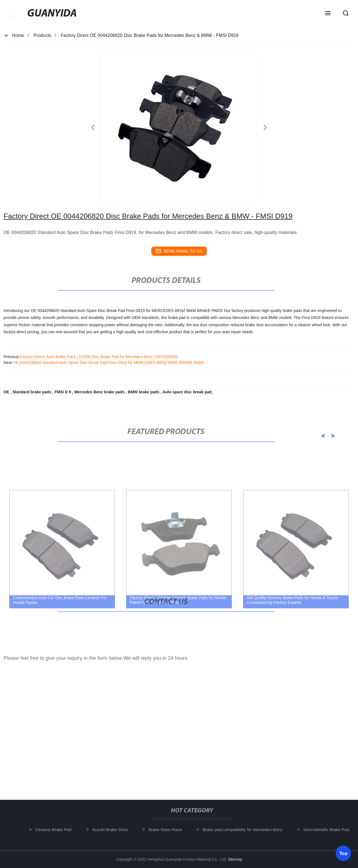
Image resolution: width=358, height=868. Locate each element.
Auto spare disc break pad (187, 392)
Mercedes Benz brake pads (100, 392)
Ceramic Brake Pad (56, 830)
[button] (328, 14)
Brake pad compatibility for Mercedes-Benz (246, 830)
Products (42, 35)
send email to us (179, 251)
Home (18, 35)
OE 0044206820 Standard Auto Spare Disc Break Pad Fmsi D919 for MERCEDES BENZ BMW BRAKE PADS (108, 363)
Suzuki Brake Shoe (113, 830)
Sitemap (235, 859)
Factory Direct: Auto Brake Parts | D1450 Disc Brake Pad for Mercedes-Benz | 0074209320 (99, 357)
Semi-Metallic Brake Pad (329, 830)
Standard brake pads (32, 392)
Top (343, 853)
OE (7, 392)
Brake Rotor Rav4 (168, 830)
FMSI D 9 (63, 392)
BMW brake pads (144, 392)
